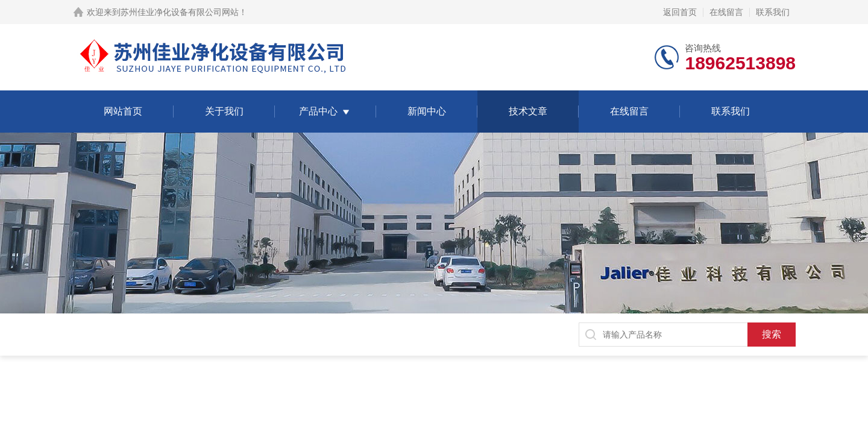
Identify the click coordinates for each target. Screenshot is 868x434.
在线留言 (726, 12)
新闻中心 (427, 111)
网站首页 (123, 111)
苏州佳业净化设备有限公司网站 (180, 12)
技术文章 (528, 111)
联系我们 (773, 12)
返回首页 (680, 12)
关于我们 (224, 111)
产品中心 (318, 111)
